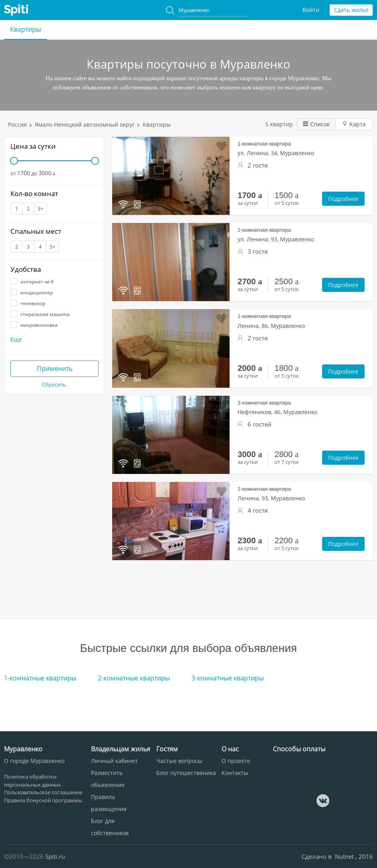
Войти (311, 10)
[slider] (14, 161)
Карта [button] (354, 124)
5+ (52, 247)
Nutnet (345, 856)
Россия (17, 124)
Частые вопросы (179, 761)
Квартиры (25, 29)
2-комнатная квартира (264, 230)
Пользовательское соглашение (43, 792)
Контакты (235, 773)
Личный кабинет (114, 761)
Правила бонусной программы (43, 800)
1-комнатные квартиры (40, 678)
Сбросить (54, 384)
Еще (16, 339)
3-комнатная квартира (264, 403)
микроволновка (34, 325)
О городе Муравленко (34, 761)
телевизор (28, 303)
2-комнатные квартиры (134, 678)
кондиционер (32, 292)
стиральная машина (40, 314)
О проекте (236, 761)
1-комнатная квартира (264, 144)
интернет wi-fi (32, 282)
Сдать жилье (351, 10)
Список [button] (316, 124)
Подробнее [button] (343, 199)
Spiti (16, 10)
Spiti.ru (55, 856)
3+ (40, 209)
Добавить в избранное (222, 146)
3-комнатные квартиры (228, 678)
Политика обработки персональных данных (32, 781)
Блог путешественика (186, 773)
